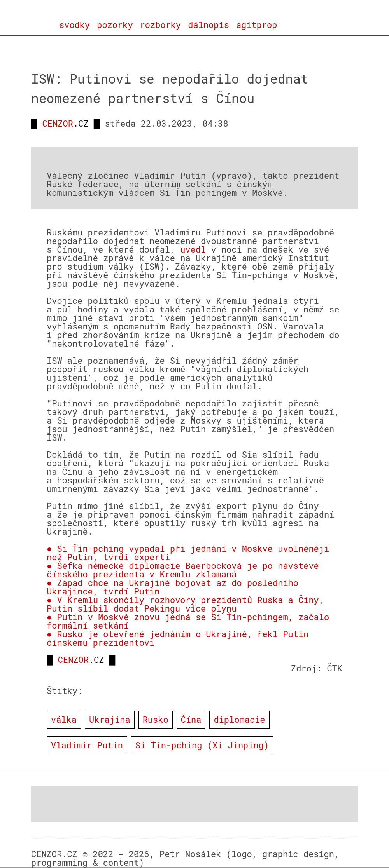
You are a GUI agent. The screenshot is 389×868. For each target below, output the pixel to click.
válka (64, 719)
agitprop (257, 25)
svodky (74, 25)
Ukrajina (110, 719)
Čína (191, 719)
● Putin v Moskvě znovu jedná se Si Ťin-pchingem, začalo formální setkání (188, 621)
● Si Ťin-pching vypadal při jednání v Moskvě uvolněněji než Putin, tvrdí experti (188, 553)
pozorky (115, 25)
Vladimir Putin (87, 745)
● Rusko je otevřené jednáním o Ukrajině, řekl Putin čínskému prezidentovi (178, 638)
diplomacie (239, 719)
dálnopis (209, 25)
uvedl (193, 249)
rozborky (161, 25)
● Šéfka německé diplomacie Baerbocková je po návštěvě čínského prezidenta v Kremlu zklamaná (183, 570)
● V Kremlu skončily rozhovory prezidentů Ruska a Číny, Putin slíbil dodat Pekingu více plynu (185, 604)
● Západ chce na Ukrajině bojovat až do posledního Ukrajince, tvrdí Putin (173, 587)
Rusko (156, 719)
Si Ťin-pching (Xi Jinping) (202, 745)
